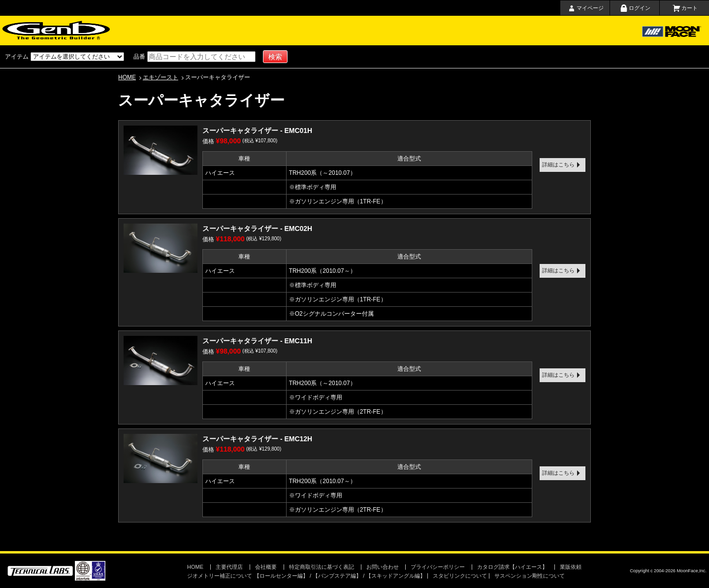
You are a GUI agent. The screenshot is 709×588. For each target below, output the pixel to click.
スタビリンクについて (460, 576)
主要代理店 (304, 31)
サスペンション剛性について (530, 576)
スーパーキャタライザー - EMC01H (257, 131)
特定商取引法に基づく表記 (322, 567)
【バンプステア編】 (337, 576)
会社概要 (391, 31)
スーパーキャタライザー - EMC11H (257, 341)
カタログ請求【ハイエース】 (512, 567)
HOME (127, 77)
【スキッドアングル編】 (396, 576)
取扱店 (344, 31)
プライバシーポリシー (438, 567)
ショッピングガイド (254, 31)
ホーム (157, 31)
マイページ (590, 8)
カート (690, 8)
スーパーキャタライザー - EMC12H (257, 439)
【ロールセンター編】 (281, 576)
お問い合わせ (433, 31)
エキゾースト (161, 77)
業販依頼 (571, 567)
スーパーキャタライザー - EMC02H (257, 229)
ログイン (640, 8)
